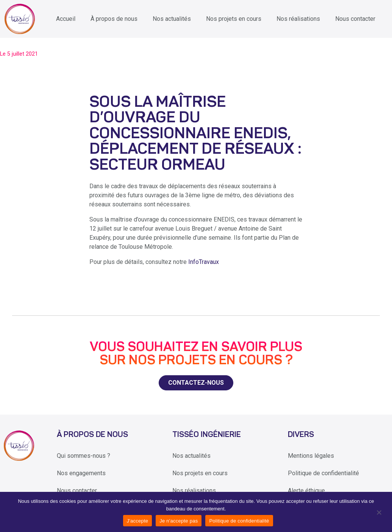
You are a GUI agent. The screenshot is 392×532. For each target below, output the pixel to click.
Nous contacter (355, 19)
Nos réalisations (298, 19)
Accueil (66, 19)
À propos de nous (114, 19)
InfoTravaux (204, 262)
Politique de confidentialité (323, 473)
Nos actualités (172, 19)
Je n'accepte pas (179, 521)
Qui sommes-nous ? (84, 456)
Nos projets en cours (234, 19)
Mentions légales (311, 456)
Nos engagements (81, 473)
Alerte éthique (306, 491)
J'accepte (138, 521)
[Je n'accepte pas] (379, 512)
